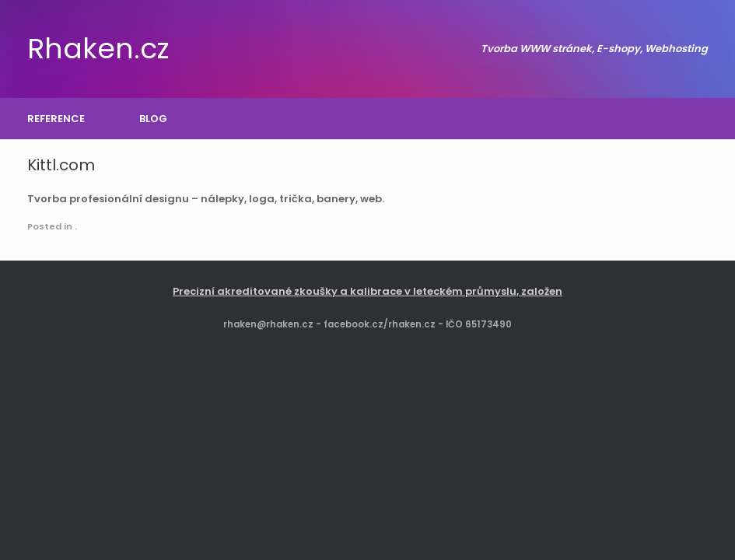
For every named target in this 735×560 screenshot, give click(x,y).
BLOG (153, 119)
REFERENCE (56, 119)
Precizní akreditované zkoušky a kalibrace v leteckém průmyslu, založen (367, 291)
